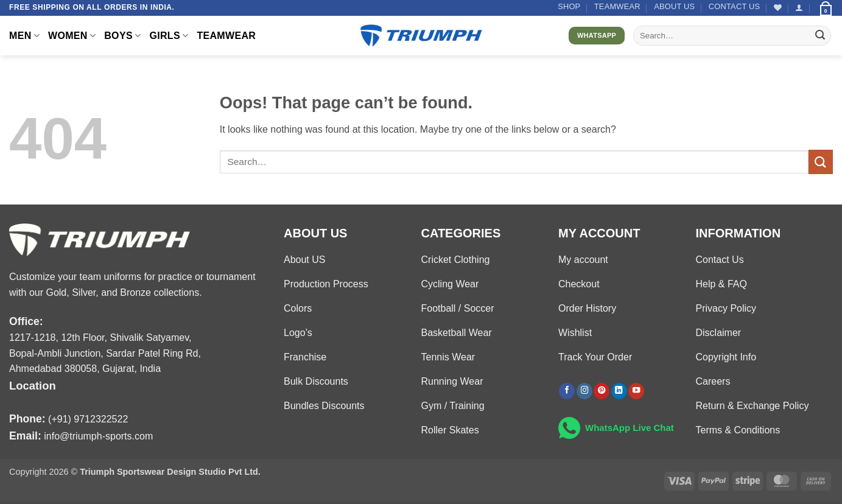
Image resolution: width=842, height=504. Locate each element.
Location (33, 386)
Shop (569, 6)
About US (674, 6)
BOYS (122, 36)
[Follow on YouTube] (636, 391)
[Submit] (820, 36)
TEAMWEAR (617, 6)
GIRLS (169, 36)
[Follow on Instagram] (584, 391)
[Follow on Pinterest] (602, 391)
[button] (799, 8)
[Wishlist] (778, 8)
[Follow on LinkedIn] (619, 391)
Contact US (735, 6)
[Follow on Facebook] (567, 391)
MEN (24, 36)
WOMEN (72, 36)
